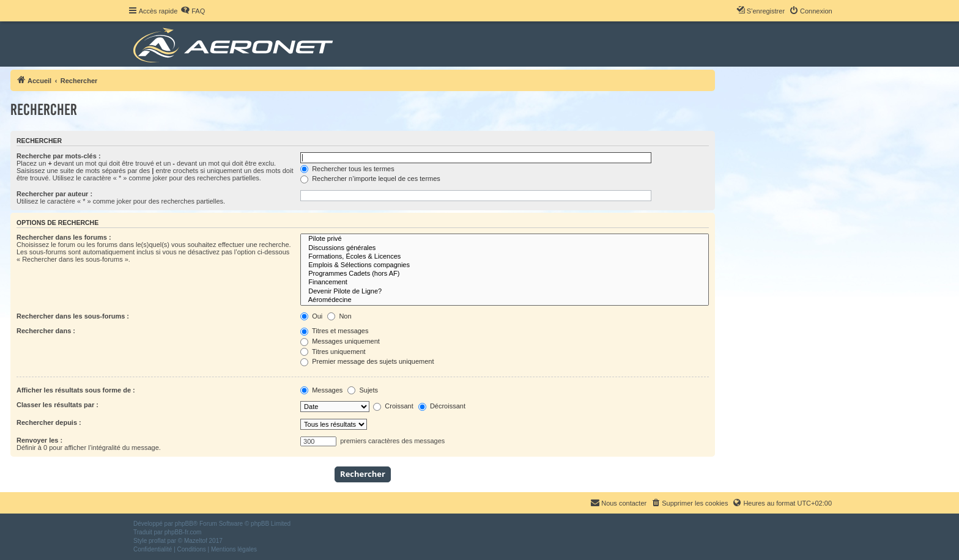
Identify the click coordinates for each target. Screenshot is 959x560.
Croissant (393, 406)
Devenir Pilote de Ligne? (505, 292)
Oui (311, 316)
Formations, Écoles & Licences (505, 257)
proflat (157, 541)
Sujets (363, 390)
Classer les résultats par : (57, 405)
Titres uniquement (333, 352)
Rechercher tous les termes (347, 169)
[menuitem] (193, 11)
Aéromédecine (505, 300)
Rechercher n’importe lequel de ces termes (370, 179)
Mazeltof (196, 541)
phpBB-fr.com (183, 532)
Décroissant (442, 406)
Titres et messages (334, 331)
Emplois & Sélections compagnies (505, 265)
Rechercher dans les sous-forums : (73, 316)
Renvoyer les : (39, 440)
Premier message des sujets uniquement (367, 361)
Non (339, 316)
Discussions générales (505, 248)
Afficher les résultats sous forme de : (76, 390)
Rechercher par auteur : (54, 194)
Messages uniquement (340, 341)
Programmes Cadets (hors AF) (505, 274)
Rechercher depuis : (49, 422)
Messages (321, 390)
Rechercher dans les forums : (64, 237)
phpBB (184, 524)
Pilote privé (505, 239)
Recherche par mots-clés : (59, 156)
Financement (505, 282)
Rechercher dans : (46, 331)
